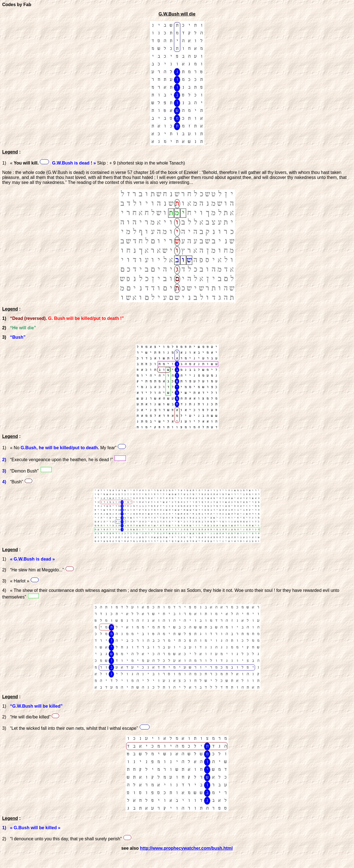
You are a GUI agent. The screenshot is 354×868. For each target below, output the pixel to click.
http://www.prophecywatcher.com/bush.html (186, 848)
